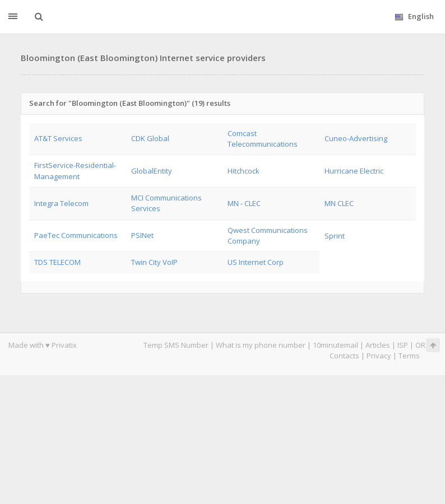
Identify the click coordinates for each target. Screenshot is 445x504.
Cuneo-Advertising (356, 138)
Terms (409, 356)
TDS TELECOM (57, 262)
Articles (378, 345)
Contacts (344, 356)
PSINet (142, 235)
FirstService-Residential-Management (75, 171)
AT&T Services (58, 138)
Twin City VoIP (154, 262)
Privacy (379, 356)
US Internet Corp (256, 262)
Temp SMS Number (176, 345)
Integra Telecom (61, 203)
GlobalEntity (152, 171)
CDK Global (150, 138)
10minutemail (335, 345)
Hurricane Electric (354, 171)
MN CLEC (339, 203)
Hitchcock (244, 171)
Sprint (335, 236)
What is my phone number (261, 345)
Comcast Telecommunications (263, 139)
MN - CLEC (244, 203)
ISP (404, 345)
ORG (423, 345)
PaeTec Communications (76, 235)
